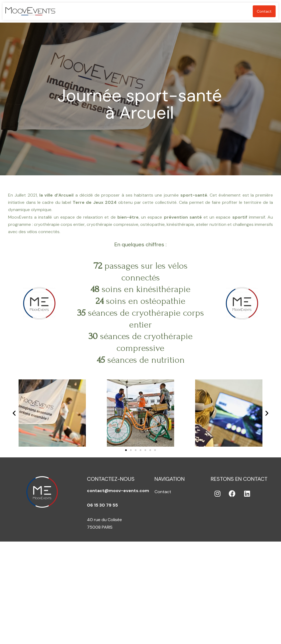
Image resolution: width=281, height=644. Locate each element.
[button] (126, 450)
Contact (264, 11)
